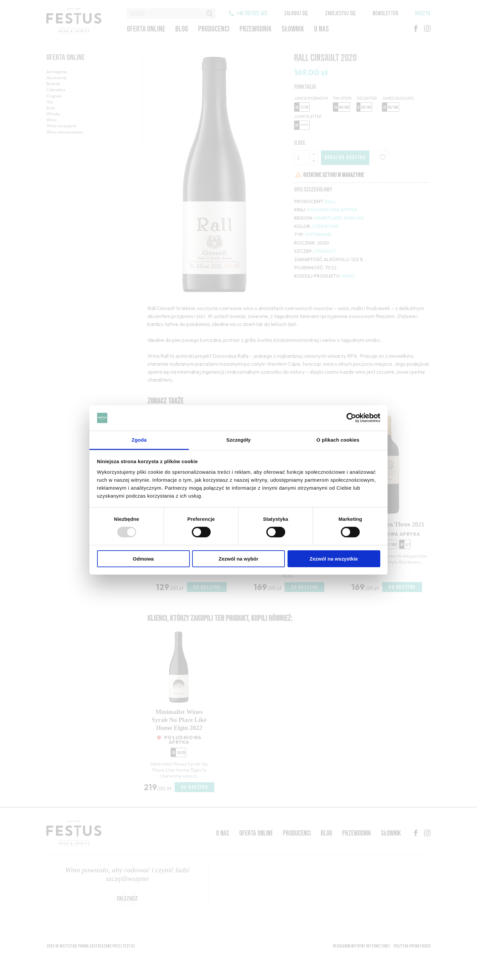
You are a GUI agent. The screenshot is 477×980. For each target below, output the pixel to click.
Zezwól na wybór (238, 559)
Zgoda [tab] (139, 440)
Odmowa (143, 559)
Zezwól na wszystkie (334, 559)
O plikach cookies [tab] (338, 440)
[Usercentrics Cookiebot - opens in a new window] (351, 418)
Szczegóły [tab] (238, 440)
